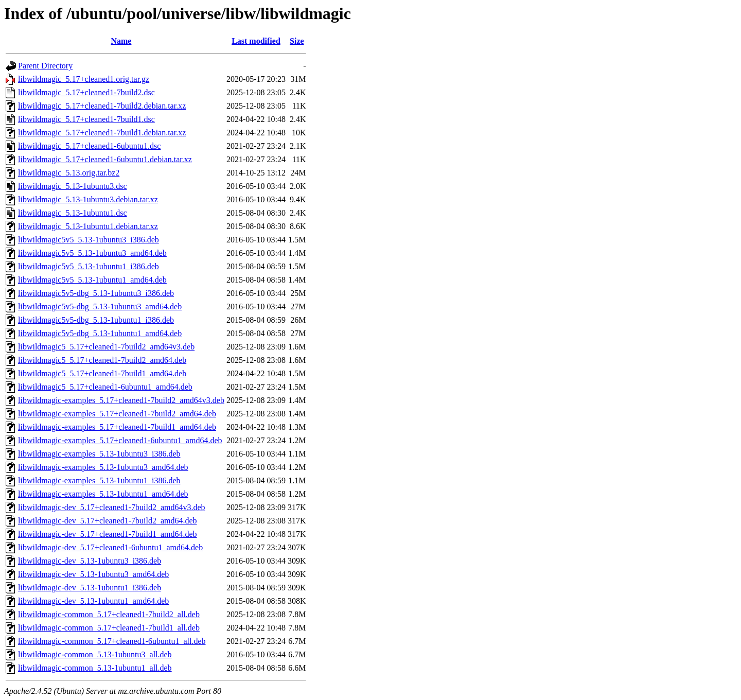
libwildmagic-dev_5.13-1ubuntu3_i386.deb (90, 561)
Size (297, 41)
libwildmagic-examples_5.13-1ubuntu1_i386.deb (99, 480)
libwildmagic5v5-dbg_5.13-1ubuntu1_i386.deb (96, 320)
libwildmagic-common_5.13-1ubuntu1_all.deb (95, 668)
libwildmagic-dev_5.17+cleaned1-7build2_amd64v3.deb (112, 507)
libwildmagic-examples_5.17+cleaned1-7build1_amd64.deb (117, 427)
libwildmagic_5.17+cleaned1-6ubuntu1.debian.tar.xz (105, 159)
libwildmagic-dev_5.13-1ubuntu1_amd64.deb (93, 601)
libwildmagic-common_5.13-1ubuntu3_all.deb (95, 654)
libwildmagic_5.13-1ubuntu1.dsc (73, 213)
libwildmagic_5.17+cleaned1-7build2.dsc (86, 92)
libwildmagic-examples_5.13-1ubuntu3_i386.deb (99, 454)
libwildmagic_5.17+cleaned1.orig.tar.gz (84, 79)
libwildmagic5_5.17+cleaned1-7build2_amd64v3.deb (106, 347)
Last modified (256, 41)
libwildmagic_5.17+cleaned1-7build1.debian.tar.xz (102, 133)
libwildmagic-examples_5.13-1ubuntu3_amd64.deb (103, 467)
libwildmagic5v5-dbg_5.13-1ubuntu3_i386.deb (96, 293)
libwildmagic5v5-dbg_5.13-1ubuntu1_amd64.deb (100, 333)
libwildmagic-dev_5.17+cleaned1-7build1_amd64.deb (108, 534)
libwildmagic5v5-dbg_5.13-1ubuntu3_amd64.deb (100, 307)
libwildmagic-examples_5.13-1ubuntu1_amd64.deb (103, 494)
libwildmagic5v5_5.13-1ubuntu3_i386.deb (89, 240)
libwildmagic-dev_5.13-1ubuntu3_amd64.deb (93, 574)
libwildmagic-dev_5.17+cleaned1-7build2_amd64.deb (108, 521)
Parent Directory (45, 66)
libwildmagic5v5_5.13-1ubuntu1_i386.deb (89, 266)
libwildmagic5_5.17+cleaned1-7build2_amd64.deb (102, 360)
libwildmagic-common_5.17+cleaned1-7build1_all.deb (109, 628)
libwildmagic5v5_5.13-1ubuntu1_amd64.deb (92, 280)
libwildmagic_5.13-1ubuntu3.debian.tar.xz (88, 199)
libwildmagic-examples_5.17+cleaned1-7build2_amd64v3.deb (121, 400)
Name (121, 41)
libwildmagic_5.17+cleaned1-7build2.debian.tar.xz (102, 106)
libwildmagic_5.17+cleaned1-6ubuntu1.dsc (89, 146)
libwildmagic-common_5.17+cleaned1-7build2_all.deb (109, 614)
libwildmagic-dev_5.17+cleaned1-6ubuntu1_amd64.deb (110, 547)
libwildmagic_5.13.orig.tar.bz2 (69, 173)
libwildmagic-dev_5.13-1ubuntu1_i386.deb (90, 588)
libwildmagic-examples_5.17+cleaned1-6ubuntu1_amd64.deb (120, 440)
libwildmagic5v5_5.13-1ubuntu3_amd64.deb (92, 253)
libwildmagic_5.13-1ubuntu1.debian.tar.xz (88, 226)
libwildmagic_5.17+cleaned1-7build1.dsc (86, 119)
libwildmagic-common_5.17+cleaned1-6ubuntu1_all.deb (112, 641)
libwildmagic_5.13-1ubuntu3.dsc (73, 186)
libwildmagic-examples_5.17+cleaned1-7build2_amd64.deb (117, 414)
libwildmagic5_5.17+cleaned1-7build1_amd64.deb (102, 373)
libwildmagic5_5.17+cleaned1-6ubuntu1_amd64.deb (105, 387)
